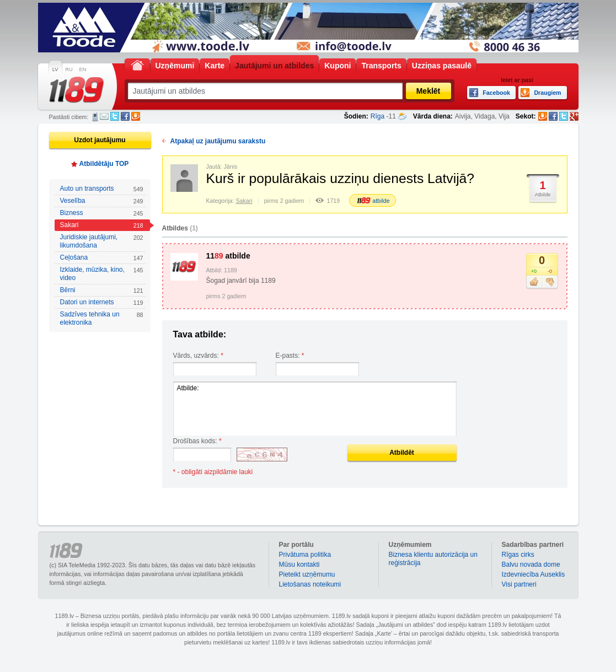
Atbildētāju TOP (104, 164)
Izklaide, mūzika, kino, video (102, 274)
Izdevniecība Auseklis (534, 574)
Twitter (115, 116)
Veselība (102, 201)
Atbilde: (315, 409)
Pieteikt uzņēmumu (307, 574)
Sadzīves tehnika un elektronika (102, 318)
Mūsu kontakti (299, 565)
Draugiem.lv (136, 116)
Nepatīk (550, 282)
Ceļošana (102, 258)
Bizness (102, 213)
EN (83, 69)
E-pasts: (290, 356)
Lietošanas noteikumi (310, 584)
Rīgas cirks (518, 555)
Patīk (534, 282)
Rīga (377, 116)
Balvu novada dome (531, 565)
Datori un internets (102, 302)
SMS (95, 117)
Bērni (102, 290)
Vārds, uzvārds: (198, 356)
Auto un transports (102, 189)
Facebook (125, 116)
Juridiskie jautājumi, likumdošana (102, 241)
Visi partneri (519, 584)
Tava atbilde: (200, 334)
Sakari (102, 225)
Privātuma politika (305, 555)
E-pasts (104, 116)
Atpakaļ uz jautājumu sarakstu (218, 141)
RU (69, 69)
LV (55, 69)
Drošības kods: (197, 441)
